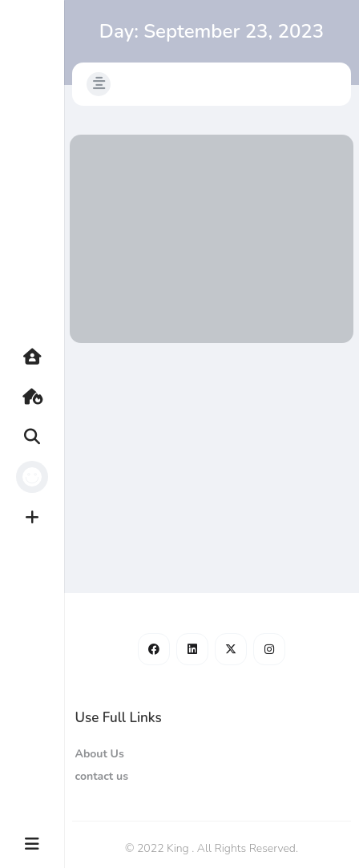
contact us (101, 776)
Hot (40, 397)
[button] (99, 84)
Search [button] (40, 437)
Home (40, 357)
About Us (99, 754)
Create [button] (40, 517)
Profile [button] (40, 477)
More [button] (40, 844)
